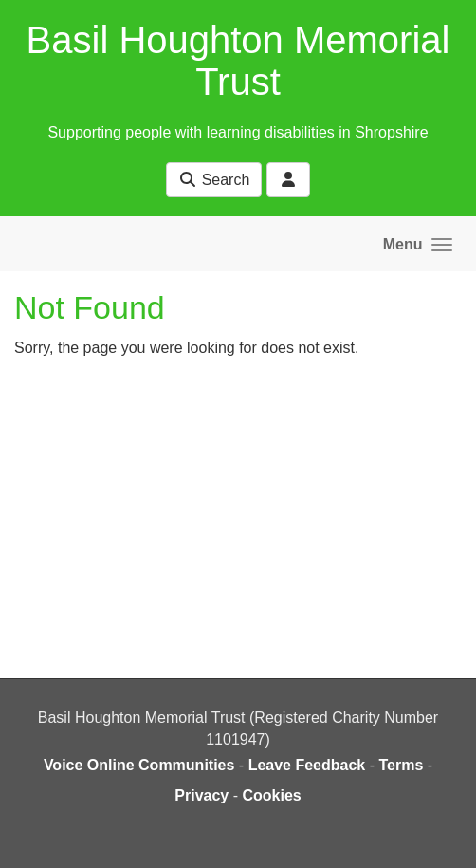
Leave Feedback (307, 765)
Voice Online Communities (139, 765)
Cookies (271, 795)
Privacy (201, 795)
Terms (401, 765)
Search (214, 180)
